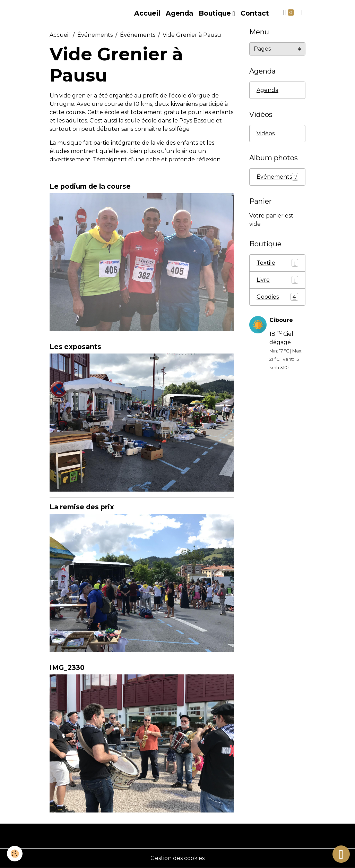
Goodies (277, 297)
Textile (277, 263)
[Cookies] (15, 854)
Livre (277, 280)
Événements (95, 35)
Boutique (216, 13)
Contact (255, 13)
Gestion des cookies (177, 858)
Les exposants (75, 347)
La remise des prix (82, 507)
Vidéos (266, 133)
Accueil (147, 13)
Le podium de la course (90, 186)
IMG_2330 (67, 667)
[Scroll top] (341, 854)
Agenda (179, 13)
